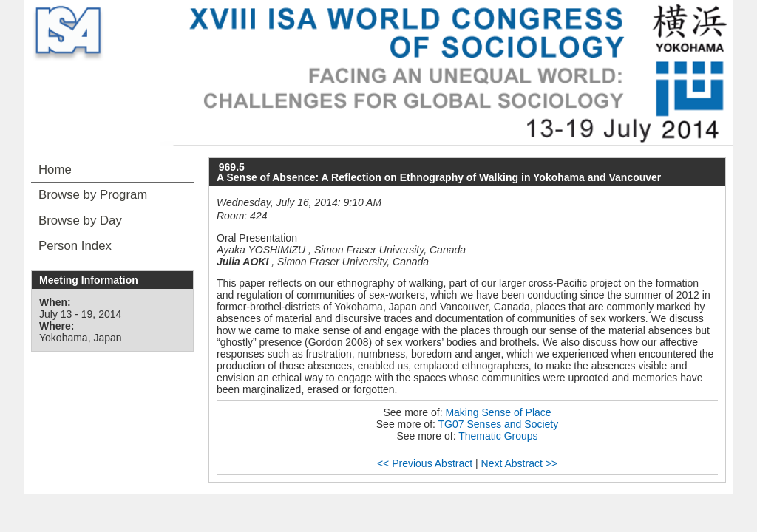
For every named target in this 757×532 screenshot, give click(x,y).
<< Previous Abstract (425, 463)
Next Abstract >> (520, 463)
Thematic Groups (498, 436)
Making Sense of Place (498, 412)
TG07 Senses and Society (499, 424)
